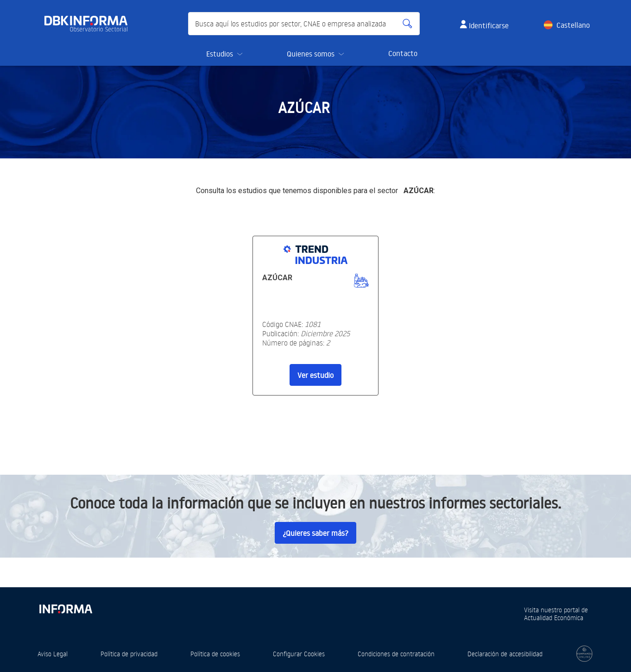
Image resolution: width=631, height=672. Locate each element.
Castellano (573, 25)
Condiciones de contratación (396, 654)
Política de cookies (215, 654)
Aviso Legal (53, 654)
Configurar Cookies (299, 654)
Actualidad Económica (554, 618)
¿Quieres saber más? (315, 533)
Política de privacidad (129, 654)
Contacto (403, 53)
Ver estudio (315, 375)
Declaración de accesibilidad (505, 654)
